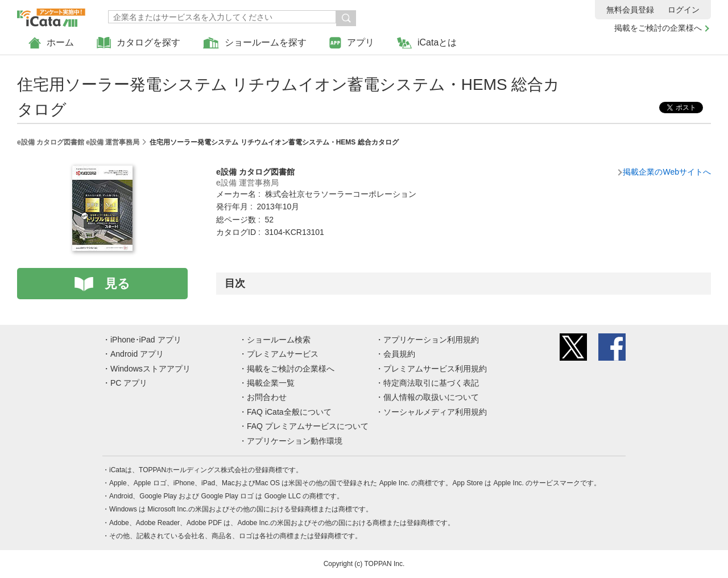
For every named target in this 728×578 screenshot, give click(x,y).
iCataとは (427, 43)
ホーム (51, 43)
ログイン (684, 10)
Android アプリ (137, 354)
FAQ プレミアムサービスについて (308, 426)
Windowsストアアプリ (150, 369)
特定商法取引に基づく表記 (431, 383)
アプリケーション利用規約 (431, 340)
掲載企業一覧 (271, 383)
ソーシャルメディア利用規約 (435, 412)
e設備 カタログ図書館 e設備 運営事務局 (78, 142)
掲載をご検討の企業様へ (658, 28)
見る (117, 284)
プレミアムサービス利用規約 (435, 369)
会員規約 (399, 354)
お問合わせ (267, 397)
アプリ (352, 43)
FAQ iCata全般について (289, 412)
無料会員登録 (630, 10)
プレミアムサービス (283, 354)
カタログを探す (138, 43)
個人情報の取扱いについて (431, 397)
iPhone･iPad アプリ (146, 340)
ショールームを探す (255, 43)
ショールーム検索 (279, 340)
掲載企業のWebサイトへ (667, 172)
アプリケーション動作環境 (295, 441)
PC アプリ (129, 383)
